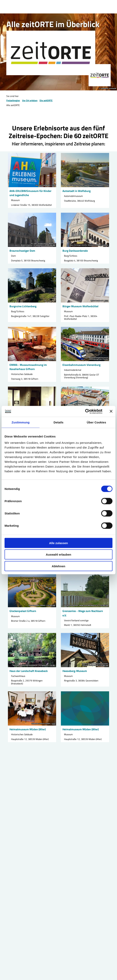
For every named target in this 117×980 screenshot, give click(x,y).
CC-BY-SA (51, 605)
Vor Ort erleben (30, 100)
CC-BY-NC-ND (50, 245)
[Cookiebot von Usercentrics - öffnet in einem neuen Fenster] (85, 411)
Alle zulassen (58, 543)
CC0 (54, 185)
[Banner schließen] (111, 411)
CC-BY (53, 359)
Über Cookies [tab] (96, 422)
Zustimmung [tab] (21, 422)
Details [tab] (58, 422)
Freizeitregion (13, 100)
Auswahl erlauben (58, 555)
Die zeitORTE (46, 100)
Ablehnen (58, 566)
